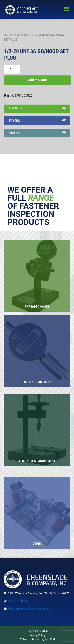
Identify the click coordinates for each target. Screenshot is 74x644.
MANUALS (15, 109)
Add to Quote (37, 80)
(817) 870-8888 (18, 601)
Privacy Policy (37, 635)
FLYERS (15, 121)
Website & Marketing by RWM (37, 639)
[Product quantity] (12, 69)
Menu (67, 9)
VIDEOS (15, 133)
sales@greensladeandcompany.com (31, 609)
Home (8, 35)
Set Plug (20, 35)
